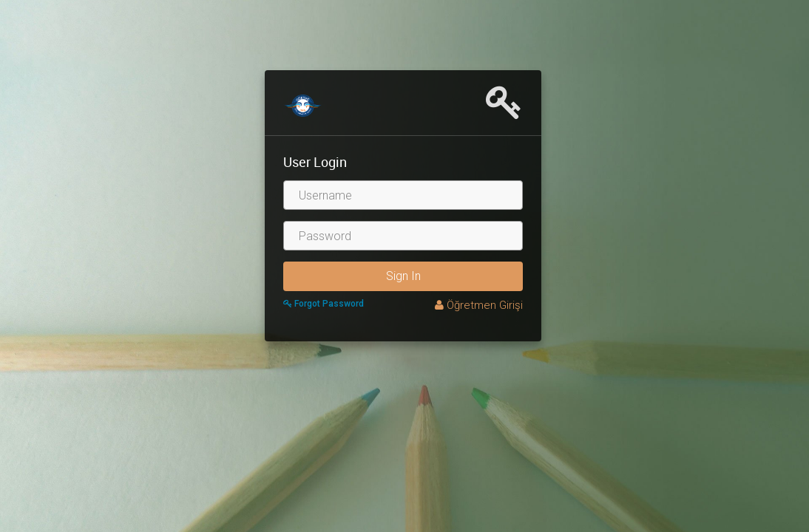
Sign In (403, 276)
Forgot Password (324, 304)
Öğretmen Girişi (479, 305)
